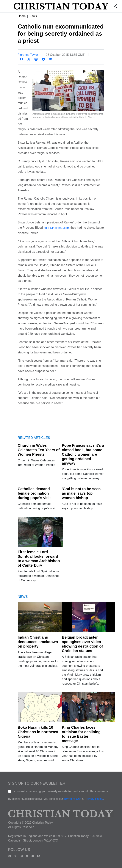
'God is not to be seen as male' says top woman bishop (81, 493)
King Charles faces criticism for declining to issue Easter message (81, 734)
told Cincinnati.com (57, 228)
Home (22, 16)
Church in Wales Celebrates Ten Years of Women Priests (39, 450)
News (33, 16)
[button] (6, 6)
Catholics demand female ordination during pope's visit (34, 493)
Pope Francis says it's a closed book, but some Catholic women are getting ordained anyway (83, 454)
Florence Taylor (28, 55)
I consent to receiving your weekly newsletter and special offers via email (61, 791)
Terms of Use (72, 799)
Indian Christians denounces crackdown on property (38, 642)
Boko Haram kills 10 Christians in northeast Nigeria (38, 732)
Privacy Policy (94, 799)
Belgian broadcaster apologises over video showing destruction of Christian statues (82, 644)
